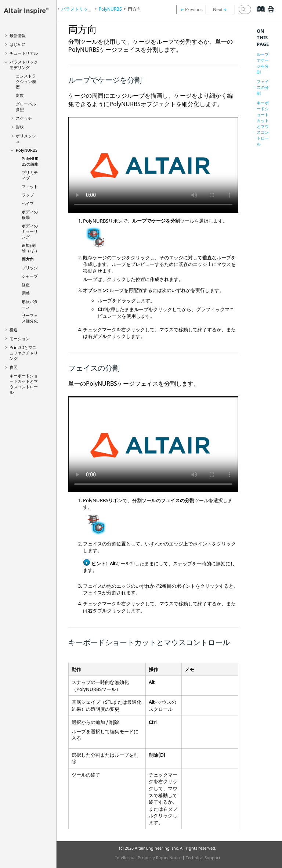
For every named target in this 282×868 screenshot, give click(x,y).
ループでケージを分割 (263, 63)
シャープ (30, 276)
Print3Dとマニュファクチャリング (24, 353)
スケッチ (24, 118)
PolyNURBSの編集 (30, 161)
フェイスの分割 (263, 87)
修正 (26, 284)
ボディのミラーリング (30, 231)
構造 (14, 330)
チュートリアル (24, 53)
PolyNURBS (27, 150)
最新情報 (18, 35)
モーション (20, 338)
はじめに (18, 44)
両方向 (28, 259)
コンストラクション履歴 (26, 81)
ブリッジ (30, 268)
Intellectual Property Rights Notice (148, 858)
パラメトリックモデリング (24, 65)
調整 (26, 293)
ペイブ (28, 203)
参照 (14, 367)
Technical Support (203, 858)
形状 (20, 127)
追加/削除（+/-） (30, 248)
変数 (20, 95)
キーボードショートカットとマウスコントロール (24, 384)
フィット (30, 186)
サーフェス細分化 (30, 318)
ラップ (28, 195)
